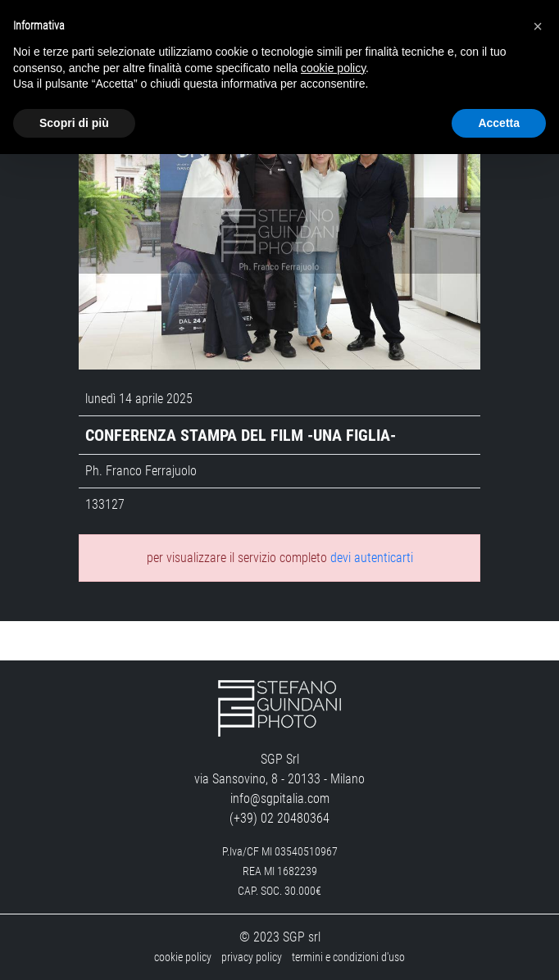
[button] (538, 26)
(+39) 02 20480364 (279, 818)
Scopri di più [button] (74, 123)
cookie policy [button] (333, 68)
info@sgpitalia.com (280, 799)
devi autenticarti (372, 558)
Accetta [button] (499, 123)
